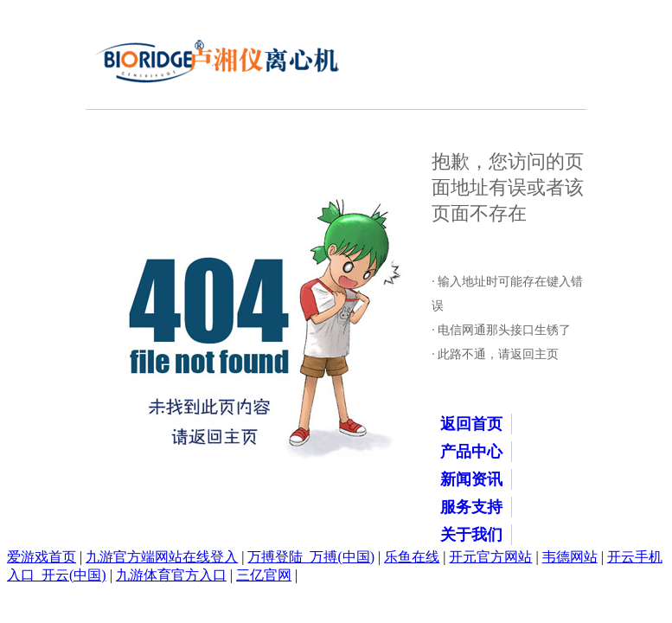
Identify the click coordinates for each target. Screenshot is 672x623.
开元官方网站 (490, 557)
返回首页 (471, 424)
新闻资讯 (471, 479)
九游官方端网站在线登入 (162, 557)
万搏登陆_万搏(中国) (311, 557)
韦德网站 (570, 557)
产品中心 (471, 452)
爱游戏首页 (42, 557)
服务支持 (471, 507)
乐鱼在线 (412, 557)
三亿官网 (264, 575)
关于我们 (471, 535)
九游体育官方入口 (171, 575)
